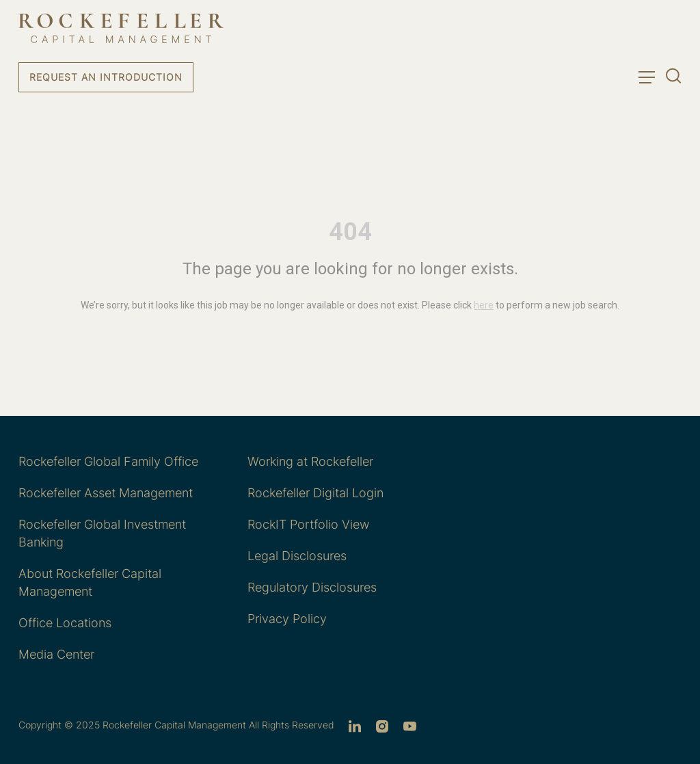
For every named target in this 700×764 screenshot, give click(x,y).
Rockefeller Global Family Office (108, 461)
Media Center (56, 654)
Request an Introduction (106, 77)
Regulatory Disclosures (312, 587)
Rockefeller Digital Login (315, 493)
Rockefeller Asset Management (106, 493)
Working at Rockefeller (310, 461)
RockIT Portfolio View (308, 524)
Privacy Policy (287, 619)
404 (350, 232)
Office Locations (65, 623)
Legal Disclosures (297, 556)
